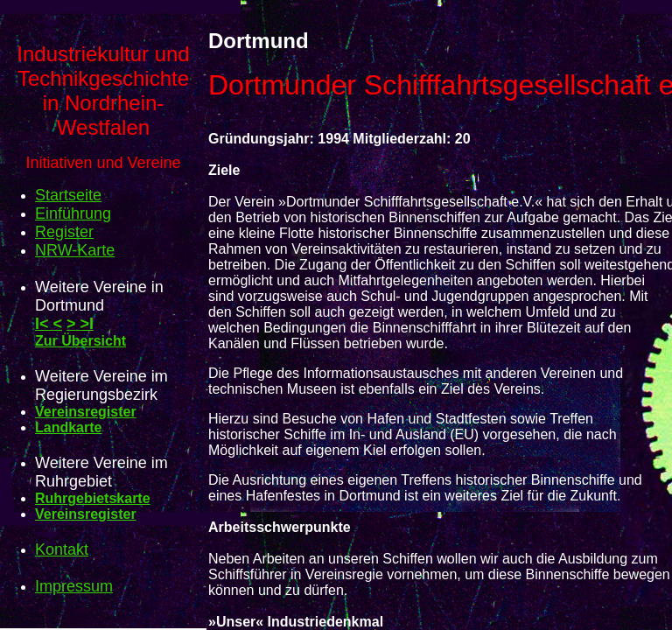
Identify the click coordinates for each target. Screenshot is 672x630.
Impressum (74, 586)
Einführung (73, 213)
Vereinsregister (86, 412)
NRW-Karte (75, 250)
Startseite (68, 195)
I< (44, 324)
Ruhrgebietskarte (93, 498)
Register (64, 232)
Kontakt (62, 549)
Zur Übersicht (80, 341)
